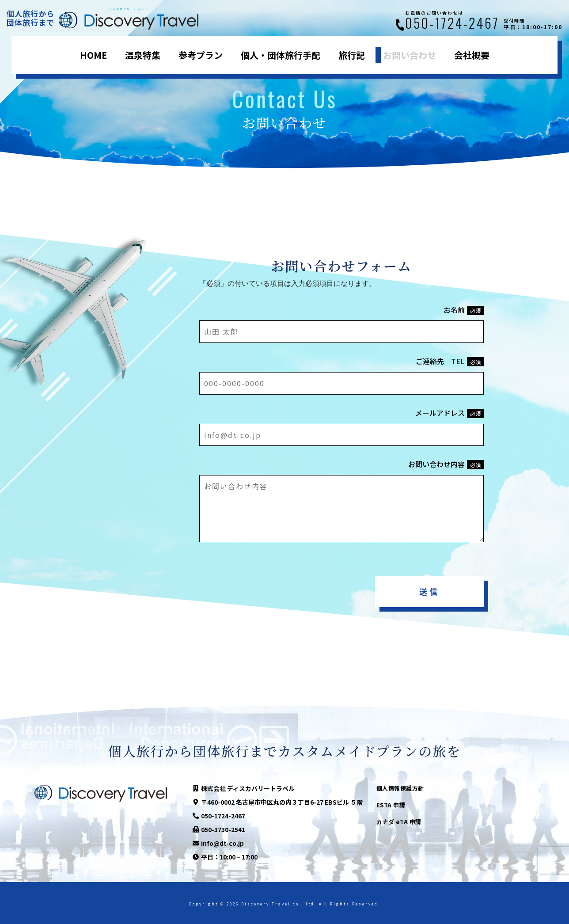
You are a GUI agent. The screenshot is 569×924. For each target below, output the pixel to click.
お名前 (464, 310)
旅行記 (352, 55)
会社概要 (472, 55)
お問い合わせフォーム (342, 266)
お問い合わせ (410, 55)
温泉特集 (143, 55)
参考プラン (201, 55)
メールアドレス (450, 413)
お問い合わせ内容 (446, 464)
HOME (93, 55)
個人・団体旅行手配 (281, 55)
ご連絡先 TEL (450, 361)
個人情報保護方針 (400, 788)
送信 (429, 591)
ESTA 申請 (391, 805)
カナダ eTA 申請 (399, 822)
